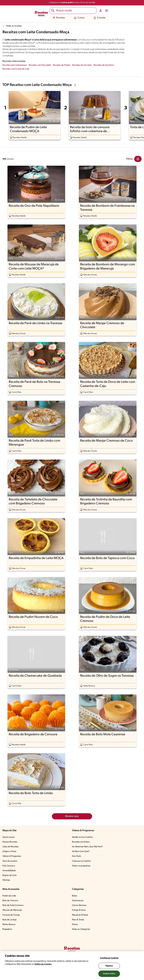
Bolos (75, 896)
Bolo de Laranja (9, 920)
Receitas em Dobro (81, 842)
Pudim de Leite (9, 896)
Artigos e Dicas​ (9, 851)
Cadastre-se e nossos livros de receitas (72, 3)
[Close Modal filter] (138, 159)
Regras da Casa (9, 875)
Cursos (79, 18)
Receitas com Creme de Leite (16, 69)
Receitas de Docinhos (104, 65)
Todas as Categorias (81, 929)
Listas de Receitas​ (10, 847)
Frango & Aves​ (79, 910)
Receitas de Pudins (62, 65)
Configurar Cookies (109, 958)
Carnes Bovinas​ (79, 905)
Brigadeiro (7, 929)
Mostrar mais (72, 816)
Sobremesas (78, 901)
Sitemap (6, 880)
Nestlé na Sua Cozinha (82, 837)
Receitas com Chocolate (40, 65)
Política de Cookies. (43, 964)
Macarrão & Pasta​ (80, 915)
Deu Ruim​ (77, 856)
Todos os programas (81, 866)
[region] (72, 966)
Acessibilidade (9, 871)
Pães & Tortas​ (78, 920)
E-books (100, 18)
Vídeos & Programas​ (12, 856)
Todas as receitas (14, 26)
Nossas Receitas (10, 842)
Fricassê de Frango (11, 915)
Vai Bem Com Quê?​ (81, 851)
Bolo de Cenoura (10, 901)
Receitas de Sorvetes (82, 65)
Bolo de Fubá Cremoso (13, 905)
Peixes (75, 924)
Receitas (59, 18)
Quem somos (9, 837)
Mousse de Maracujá (12, 910)
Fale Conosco (9, 866)
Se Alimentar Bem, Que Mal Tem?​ (87, 847)
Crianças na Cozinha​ (81, 861)
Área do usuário (10, 861)
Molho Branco (9, 924)
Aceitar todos (109, 974)
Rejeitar (109, 966)
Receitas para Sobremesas (15, 65)
